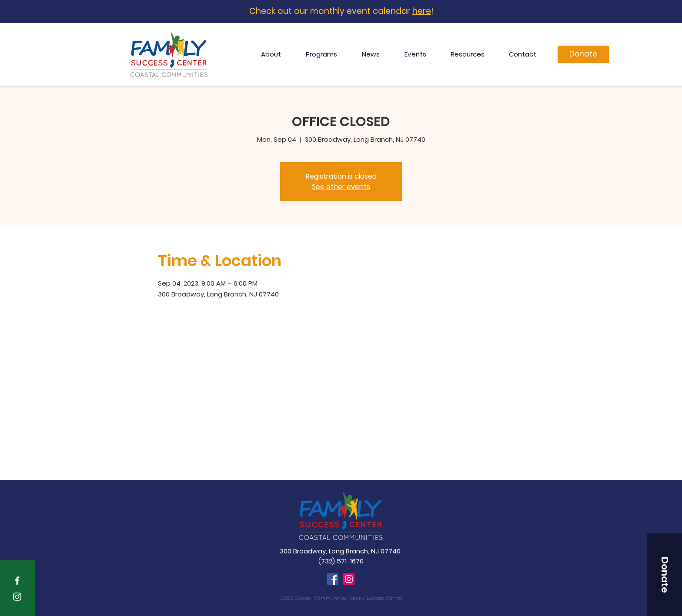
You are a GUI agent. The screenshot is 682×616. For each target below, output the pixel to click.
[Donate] (583, 54)
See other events (341, 187)
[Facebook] (333, 579)
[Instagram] (349, 579)
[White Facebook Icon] (17, 581)
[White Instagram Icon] (17, 597)
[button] (665, 575)
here (422, 11)
